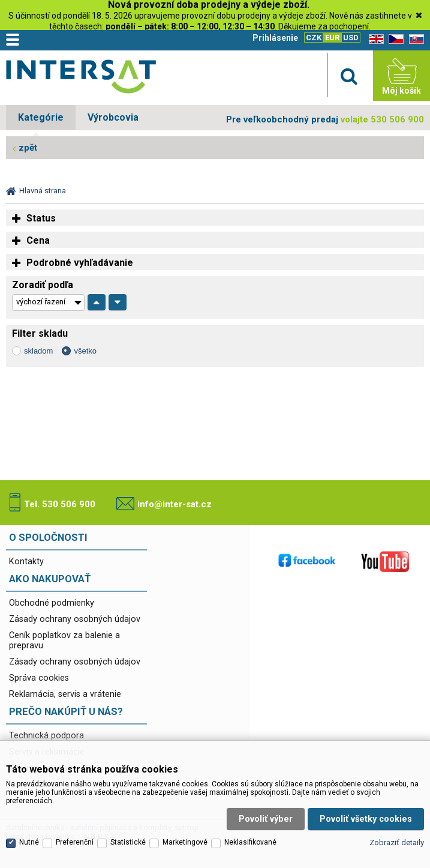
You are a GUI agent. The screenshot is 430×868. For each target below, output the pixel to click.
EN (374, 39)
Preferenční (75, 834)
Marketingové (185, 834)
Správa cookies (39, 678)
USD (351, 38)
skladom (38, 351)
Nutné (29, 834)
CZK (314, 38)
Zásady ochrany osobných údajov (75, 619)
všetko (85, 351)
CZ (394, 39)
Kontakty (26, 562)
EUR (332, 38)
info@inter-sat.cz (175, 504)
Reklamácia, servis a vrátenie (65, 694)
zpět (28, 148)
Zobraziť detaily (397, 834)
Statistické (128, 834)
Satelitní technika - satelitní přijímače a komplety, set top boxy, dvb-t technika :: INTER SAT (81, 79)
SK (414, 39)
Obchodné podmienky (52, 603)
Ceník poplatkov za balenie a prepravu (64, 640)
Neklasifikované (250, 834)
